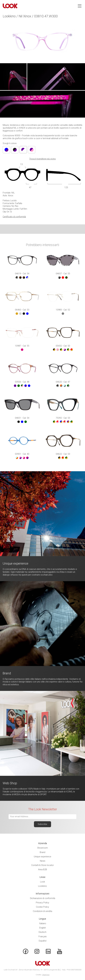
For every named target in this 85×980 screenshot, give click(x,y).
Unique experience (42, 857)
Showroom (42, 848)
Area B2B (43, 869)
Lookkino (42, 886)
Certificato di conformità (14, 217)
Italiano (43, 923)
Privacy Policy (42, 903)
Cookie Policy (42, 907)
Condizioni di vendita (42, 911)
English (43, 928)
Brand (42, 852)
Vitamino (46, 975)
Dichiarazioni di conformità (43, 898)
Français (43, 936)
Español (43, 941)
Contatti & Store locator (42, 865)
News (43, 861)
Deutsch (42, 932)
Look (43, 882)
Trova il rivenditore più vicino (42, 159)
